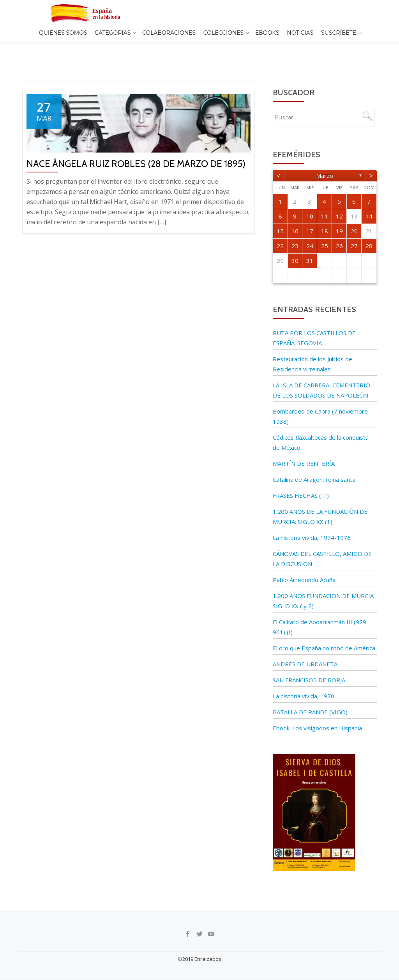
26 (339, 229)
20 (354, 215)
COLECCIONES (223, 33)
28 (369, 229)
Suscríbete (339, 33)
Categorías (113, 33)
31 (310, 244)
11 (325, 200)
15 (280, 215)
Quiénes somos (63, 33)
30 (295, 244)
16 (295, 215)
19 (339, 215)
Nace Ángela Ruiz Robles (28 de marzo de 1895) (136, 147)
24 (310, 229)
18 (325, 215)
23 (295, 229)
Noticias (300, 33)
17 (310, 215)
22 (280, 229)
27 (354, 229)
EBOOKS (267, 33)
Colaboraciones (169, 33)
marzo (325, 159)
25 (325, 229)
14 (369, 200)
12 (339, 200)
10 (310, 200)
